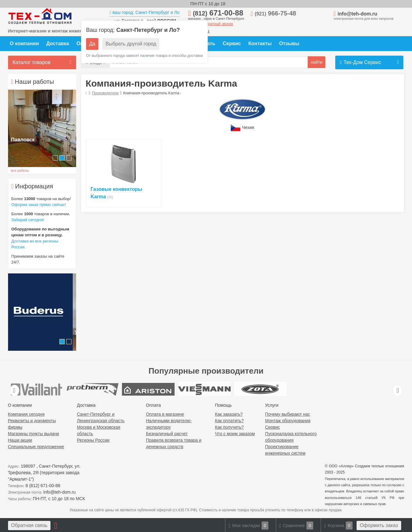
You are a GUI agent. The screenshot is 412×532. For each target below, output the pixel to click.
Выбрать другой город (131, 44)
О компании (24, 43)
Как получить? (230, 427)
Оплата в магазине (165, 414)
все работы (20, 170)
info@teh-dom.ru (357, 14)
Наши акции (20, 440)
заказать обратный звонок (211, 24)
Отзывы (289, 43)
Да (92, 44)
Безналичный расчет (167, 434)
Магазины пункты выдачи (34, 434)
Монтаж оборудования (288, 421)
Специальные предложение (36, 447)
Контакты (260, 43)
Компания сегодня (26, 414)
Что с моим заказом (235, 434)
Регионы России (93, 440)
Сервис (232, 43)
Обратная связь (29, 525)
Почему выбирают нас (287, 414)
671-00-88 (218, 13)
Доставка (58, 43)
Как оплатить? (230, 421)
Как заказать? (229, 414)
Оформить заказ (379, 525)
